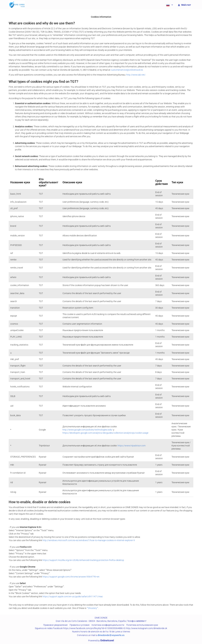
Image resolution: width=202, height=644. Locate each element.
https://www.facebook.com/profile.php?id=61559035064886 (93, 628)
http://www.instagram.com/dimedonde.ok (147, 628)
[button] (169, 5)
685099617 (141, 621)
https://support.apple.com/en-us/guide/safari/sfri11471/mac (73, 596)
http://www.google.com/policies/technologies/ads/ (88, 430)
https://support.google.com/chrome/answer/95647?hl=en (71, 577)
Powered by (101, 641)
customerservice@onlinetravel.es (127, 70)
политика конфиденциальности (108, 625)
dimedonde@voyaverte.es (111, 635)
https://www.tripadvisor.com (132, 446)
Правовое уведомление (55, 625)
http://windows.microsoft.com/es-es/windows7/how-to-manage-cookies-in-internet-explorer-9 (89, 540)
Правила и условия (80, 625)
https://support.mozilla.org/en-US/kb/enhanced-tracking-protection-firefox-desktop (83, 560)
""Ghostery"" (92, 608)
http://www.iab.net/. (136, 75)
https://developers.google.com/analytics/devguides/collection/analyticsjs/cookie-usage (105, 433)
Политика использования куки (142, 625)
